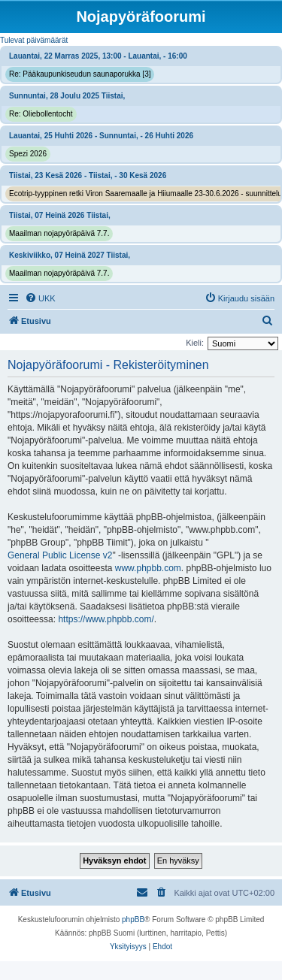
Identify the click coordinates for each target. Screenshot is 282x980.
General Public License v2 (60, 555)
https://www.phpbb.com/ (106, 619)
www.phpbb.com (148, 568)
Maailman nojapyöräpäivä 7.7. (59, 233)
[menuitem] (40, 298)
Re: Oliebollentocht (41, 114)
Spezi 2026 (28, 154)
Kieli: (195, 343)
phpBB (133, 920)
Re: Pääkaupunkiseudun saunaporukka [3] (80, 74)
